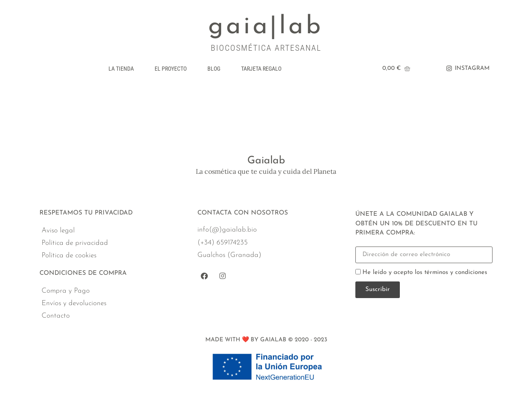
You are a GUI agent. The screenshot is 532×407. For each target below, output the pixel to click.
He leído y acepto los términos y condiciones (425, 273)
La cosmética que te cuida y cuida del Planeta (266, 171)
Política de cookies (69, 255)
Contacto (56, 316)
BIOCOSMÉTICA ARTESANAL (266, 48)
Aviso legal (58, 231)
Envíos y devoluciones (74, 303)
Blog (214, 69)
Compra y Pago (66, 291)
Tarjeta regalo (261, 69)
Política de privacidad (75, 243)
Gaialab (266, 161)
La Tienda (121, 69)
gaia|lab (266, 27)
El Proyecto (171, 69)
